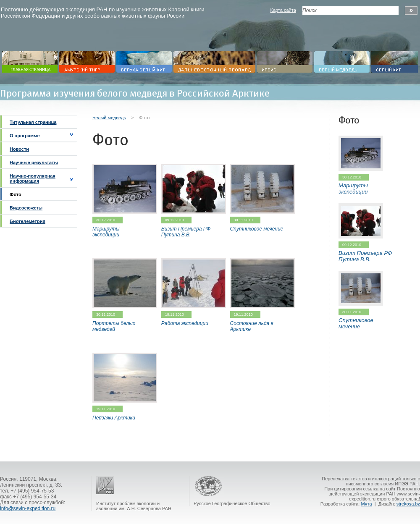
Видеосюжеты (26, 208)
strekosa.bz (408, 504)
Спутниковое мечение (257, 229)
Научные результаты (34, 162)
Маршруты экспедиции (106, 232)
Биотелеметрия (28, 221)
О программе (25, 136)
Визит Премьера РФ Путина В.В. (186, 232)
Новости (19, 149)
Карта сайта (283, 10)
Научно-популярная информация (33, 178)
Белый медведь (109, 118)
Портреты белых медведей (114, 326)
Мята (366, 504)
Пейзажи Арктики (114, 418)
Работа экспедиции (185, 323)
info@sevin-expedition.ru (28, 508)
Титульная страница (33, 122)
